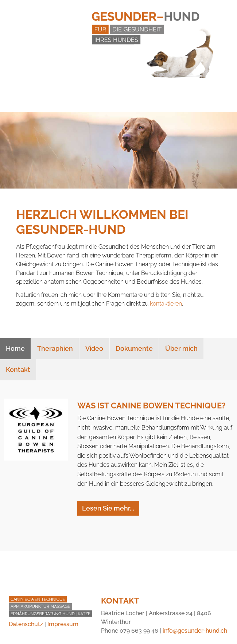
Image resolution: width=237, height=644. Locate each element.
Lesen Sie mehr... (108, 508)
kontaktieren (166, 304)
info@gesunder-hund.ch (195, 631)
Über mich (181, 348)
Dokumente (134, 348)
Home (15, 348)
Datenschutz (26, 624)
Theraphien (55, 348)
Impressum (63, 624)
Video (94, 348)
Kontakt (18, 370)
